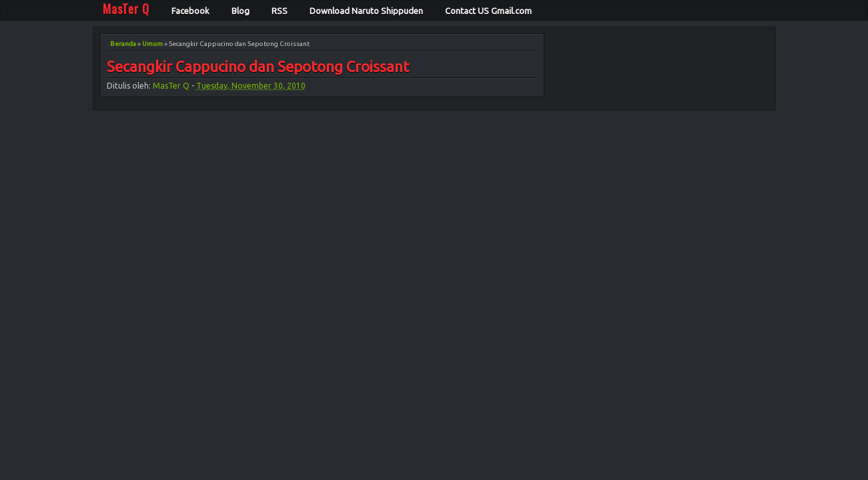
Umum (152, 44)
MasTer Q (171, 86)
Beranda (123, 44)
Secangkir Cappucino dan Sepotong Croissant (258, 67)
